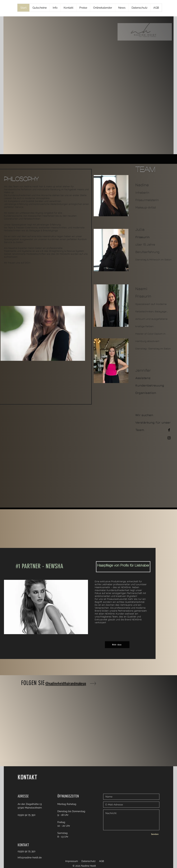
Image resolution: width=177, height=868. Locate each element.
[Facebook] (169, 430)
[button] (43, 333)
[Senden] (155, 834)
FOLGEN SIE (33, 683)
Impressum (72, 861)
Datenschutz (88, 861)
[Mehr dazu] (117, 645)
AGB (101, 861)
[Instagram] (169, 438)
